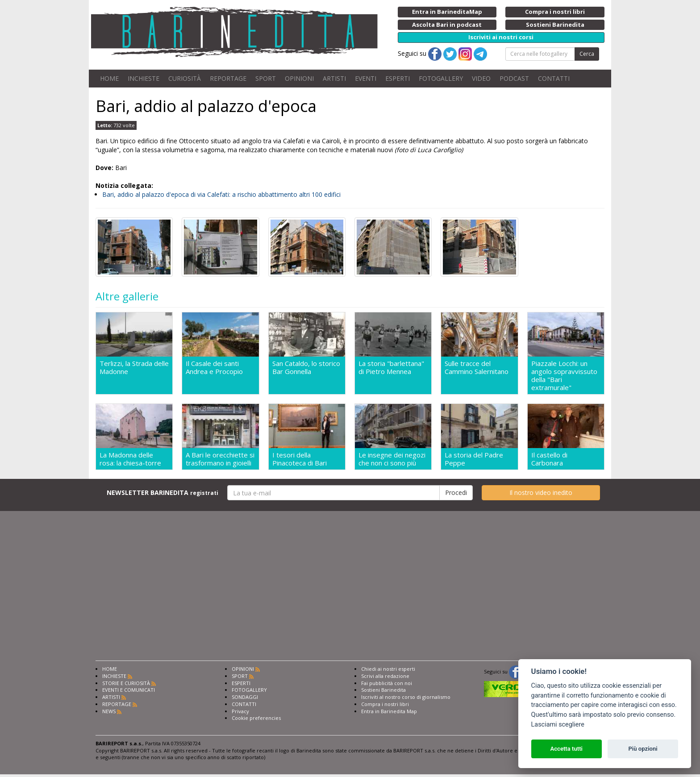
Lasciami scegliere (558, 725)
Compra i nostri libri (385, 704)
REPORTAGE (228, 78)
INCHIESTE (144, 78)
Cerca (587, 54)
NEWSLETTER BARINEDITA (162, 492)
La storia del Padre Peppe (474, 459)
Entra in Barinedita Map (389, 711)
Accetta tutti (566, 749)
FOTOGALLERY (441, 78)
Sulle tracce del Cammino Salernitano (477, 368)
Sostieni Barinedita (383, 690)
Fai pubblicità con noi (387, 683)
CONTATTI (554, 78)
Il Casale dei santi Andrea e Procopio (214, 368)
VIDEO (481, 78)
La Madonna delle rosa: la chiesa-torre (130, 459)
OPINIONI (299, 78)
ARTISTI (334, 78)
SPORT (266, 78)
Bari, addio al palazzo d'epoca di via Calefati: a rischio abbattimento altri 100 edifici (221, 194)
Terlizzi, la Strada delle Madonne (134, 368)
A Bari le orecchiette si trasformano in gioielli (220, 459)
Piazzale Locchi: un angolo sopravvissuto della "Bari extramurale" (564, 375)
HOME (109, 78)
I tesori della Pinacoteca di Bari (300, 459)
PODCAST (514, 78)
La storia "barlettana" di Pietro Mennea (391, 368)
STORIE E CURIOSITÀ (126, 683)
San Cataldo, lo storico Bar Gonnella (306, 368)
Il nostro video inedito (541, 492)
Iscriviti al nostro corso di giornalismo (406, 697)
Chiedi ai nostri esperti (388, 669)
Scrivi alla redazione (385, 676)
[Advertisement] (350, 591)
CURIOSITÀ (185, 78)
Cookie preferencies (256, 718)
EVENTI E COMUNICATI (129, 690)
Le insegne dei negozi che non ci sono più (392, 459)
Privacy (240, 711)
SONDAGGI (245, 697)
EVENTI (366, 78)
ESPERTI (398, 78)
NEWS (109, 711)
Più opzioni (643, 749)
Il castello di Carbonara (549, 459)
